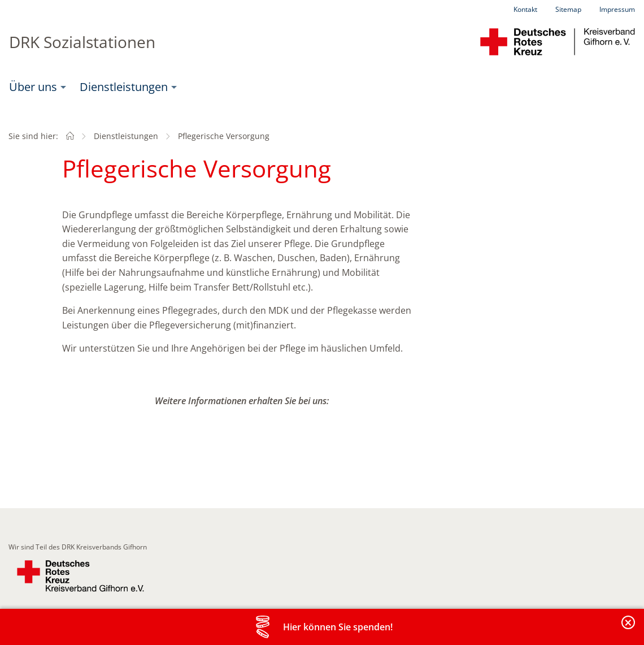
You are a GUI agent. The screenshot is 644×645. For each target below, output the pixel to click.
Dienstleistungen (124, 87)
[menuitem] (35, 87)
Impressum (617, 9)
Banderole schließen (629, 629)
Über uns (33, 87)
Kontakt (525, 9)
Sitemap (568, 9)
